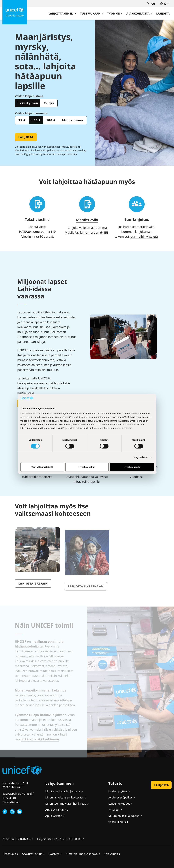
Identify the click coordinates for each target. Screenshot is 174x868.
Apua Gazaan (54, 816)
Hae (151, 4)
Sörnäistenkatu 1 (13, 783)
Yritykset (114, 810)
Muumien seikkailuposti (124, 816)
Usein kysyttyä (118, 791)
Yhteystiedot (11, 802)
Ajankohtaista (139, 13)
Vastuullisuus (117, 822)
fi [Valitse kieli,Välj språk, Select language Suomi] (165, 4)
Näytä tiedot (141, 457)
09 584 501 (9, 798)
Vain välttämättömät (42, 467)
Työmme (115, 13)
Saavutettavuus (32, 854)
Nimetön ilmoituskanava (82, 854)
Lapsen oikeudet (119, 804)
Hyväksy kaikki (132, 467)
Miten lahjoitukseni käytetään (65, 797)
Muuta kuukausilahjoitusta (63, 791)
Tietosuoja (9, 854)
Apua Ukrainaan (56, 810)
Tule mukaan (92, 13)
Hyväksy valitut (87, 467)
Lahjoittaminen (62, 13)
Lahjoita (163, 13)
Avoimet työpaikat (120, 797)
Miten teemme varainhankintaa (66, 804)
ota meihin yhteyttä (144, 236)
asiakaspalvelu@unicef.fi (18, 794)
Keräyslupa (111, 854)
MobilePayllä (87, 220)
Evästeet (54, 854)
